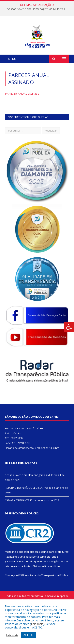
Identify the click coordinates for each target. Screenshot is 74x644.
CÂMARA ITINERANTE (17, 525)
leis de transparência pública (22, 591)
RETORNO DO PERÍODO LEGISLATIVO (26, 513)
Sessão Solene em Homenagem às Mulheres (36, 9)
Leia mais (37, 624)
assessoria (32, 582)
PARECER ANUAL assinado (22, 119)
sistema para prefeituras (53, 577)
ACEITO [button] (28, 635)
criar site (29, 577)
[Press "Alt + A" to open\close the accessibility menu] (69, 327)
